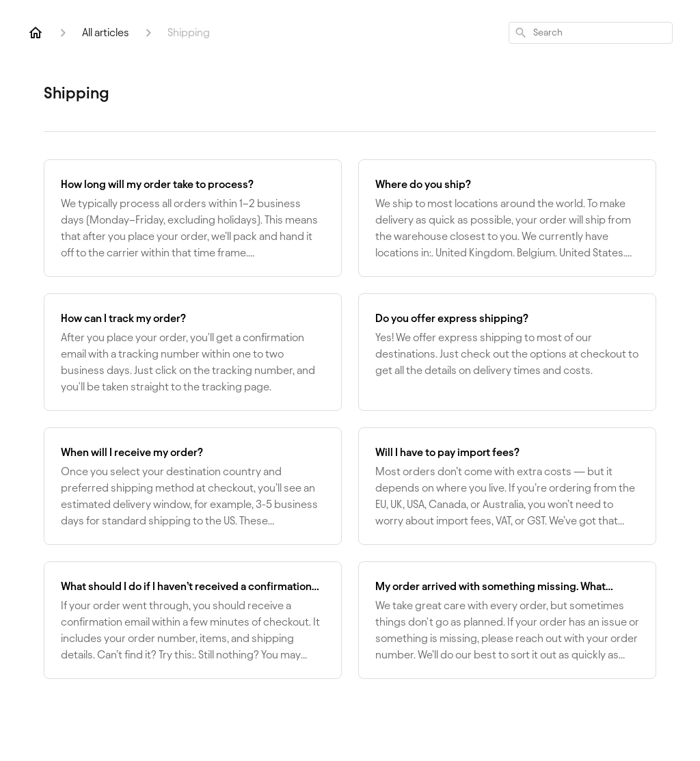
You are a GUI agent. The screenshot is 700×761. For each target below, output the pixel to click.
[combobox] (591, 33)
